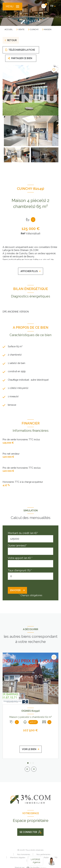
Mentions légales (18, 857)
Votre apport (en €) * (20, 558)
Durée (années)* (17, 546)
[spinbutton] (30, 576)
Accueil (9, 29)
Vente (21, 29)
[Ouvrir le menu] (12, 6)
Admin (34, 857)
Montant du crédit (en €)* (23, 533)
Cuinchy (34, 29)
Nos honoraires (24, 854)
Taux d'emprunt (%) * (20, 570)
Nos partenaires (43, 854)
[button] (34, 769)
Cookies (34, 861)
